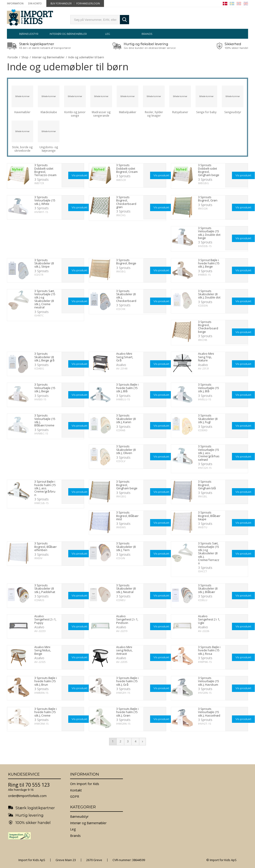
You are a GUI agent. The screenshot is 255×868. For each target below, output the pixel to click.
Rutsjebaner (180, 112)
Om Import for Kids (85, 784)
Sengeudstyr (233, 112)
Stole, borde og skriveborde (22, 149)
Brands (147, 34)
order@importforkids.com (27, 796)
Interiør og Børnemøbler (68, 34)
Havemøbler (22, 112)
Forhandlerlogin (88, 3)
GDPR (75, 796)
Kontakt (76, 790)
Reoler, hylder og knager (154, 114)
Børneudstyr (29, 34)
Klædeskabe (49, 112)
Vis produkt (80, 175)
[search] (95, 20)
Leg (108, 34)
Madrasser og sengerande (101, 114)
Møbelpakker (128, 112)
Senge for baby (206, 112)
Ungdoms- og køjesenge (49, 149)
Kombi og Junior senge (75, 114)
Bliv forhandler (61, 3)
